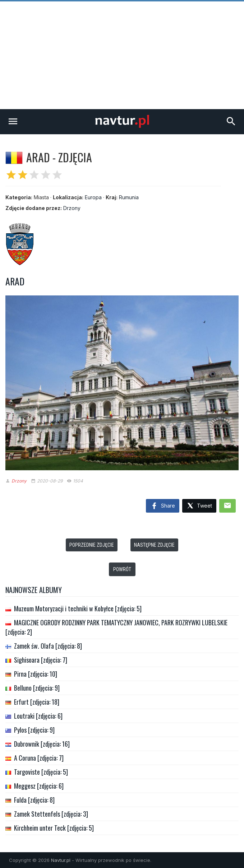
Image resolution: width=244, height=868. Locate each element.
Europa (93, 197)
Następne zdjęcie (154, 545)
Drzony (72, 208)
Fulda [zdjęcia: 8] (34, 800)
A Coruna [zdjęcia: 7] (39, 758)
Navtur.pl (61, 860)
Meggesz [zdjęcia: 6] (39, 786)
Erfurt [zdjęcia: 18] (37, 702)
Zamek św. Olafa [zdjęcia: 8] (48, 646)
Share (163, 506)
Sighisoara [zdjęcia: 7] (41, 660)
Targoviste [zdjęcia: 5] (41, 772)
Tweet (199, 506)
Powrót (122, 569)
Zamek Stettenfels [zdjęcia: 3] (51, 814)
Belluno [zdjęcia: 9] (37, 688)
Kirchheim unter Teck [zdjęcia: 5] (54, 828)
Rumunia (129, 197)
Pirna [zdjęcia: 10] (36, 674)
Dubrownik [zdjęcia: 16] (42, 744)
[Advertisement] (122, 55)
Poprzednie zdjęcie (92, 545)
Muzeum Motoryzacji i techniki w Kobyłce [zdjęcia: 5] (78, 608)
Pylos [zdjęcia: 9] (34, 730)
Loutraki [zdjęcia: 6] (38, 716)
